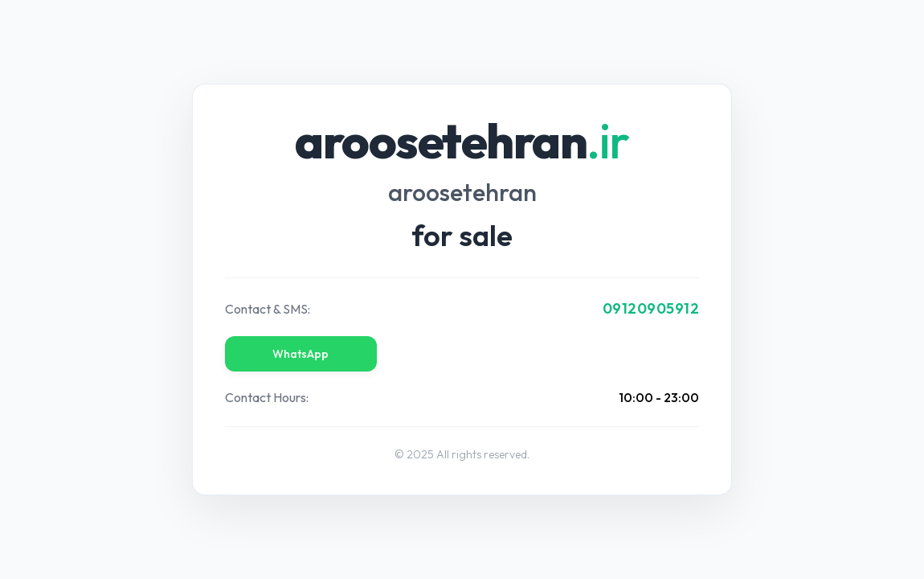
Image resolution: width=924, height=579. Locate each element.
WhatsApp (301, 354)
